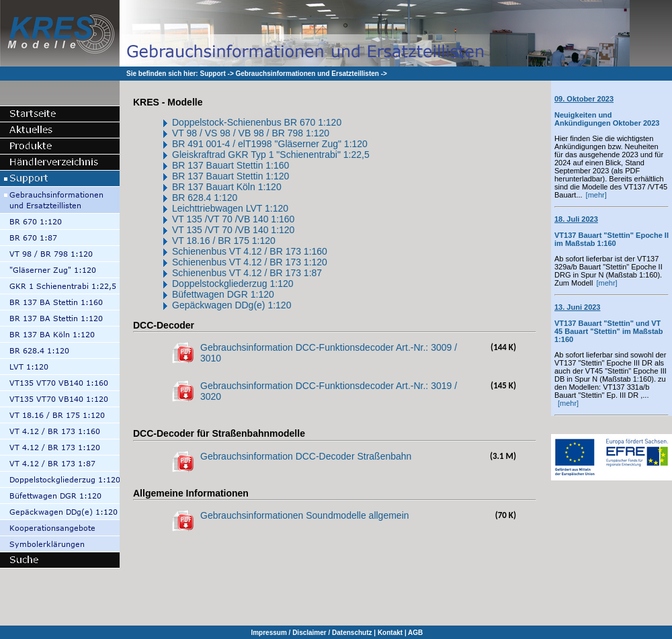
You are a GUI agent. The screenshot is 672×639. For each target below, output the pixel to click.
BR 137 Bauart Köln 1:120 (227, 187)
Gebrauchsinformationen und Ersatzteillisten (307, 74)
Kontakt (390, 633)
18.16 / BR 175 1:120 (230, 241)
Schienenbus (201, 251)
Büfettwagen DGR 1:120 (223, 294)
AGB (415, 633)
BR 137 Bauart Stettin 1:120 (230, 176)
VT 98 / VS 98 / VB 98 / (222, 133)
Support (212, 74)
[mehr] (596, 195)
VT (178, 241)
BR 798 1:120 (300, 133)
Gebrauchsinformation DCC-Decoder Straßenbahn (306, 456)
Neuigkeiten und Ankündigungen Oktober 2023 (607, 111)
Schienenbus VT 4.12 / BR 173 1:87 (247, 273)
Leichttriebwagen (209, 208)
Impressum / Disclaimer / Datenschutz (311, 633)
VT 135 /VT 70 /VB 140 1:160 (233, 219)
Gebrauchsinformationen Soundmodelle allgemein (305, 515)
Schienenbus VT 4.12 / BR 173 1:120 (250, 262)
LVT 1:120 (267, 208)
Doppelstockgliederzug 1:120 (233, 284)
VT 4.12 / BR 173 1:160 (278, 251)
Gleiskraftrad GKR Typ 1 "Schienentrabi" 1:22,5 (271, 155)
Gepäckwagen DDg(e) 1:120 (232, 305)
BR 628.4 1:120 (205, 198)
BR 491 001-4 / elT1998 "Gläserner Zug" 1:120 (270, 144)
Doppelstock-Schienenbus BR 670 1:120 (257, 122)
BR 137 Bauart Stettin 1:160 (230, 165)
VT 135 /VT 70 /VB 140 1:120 (233, 230)
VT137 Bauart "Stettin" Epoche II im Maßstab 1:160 (612, 231)
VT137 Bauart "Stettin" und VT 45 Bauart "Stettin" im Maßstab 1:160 (608, 323)
